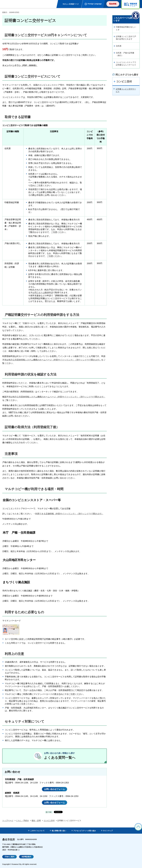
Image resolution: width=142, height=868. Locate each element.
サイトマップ (108, 831)
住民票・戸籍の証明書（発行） (125, 54)
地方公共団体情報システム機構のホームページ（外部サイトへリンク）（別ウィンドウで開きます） (55, 360)
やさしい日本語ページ (71, 4)
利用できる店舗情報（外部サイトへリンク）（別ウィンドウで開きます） (69, 514)
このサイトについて (37, 831)
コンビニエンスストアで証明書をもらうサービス (126, 64)
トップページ (8, 821)
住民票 (119, 46)
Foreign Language (95, 4)
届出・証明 (36, 821)
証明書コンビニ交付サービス (126, 90)
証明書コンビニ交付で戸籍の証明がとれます (126, 38)
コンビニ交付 (124, 81)
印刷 (50, 812)
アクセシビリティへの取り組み (85, 831)
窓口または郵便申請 (44, 293)
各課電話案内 (26, 857)
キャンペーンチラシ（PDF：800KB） (20, 65)
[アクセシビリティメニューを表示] (136, 15)
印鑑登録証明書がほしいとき (126, 28)
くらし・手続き (22, 821)
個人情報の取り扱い (59, 831)
